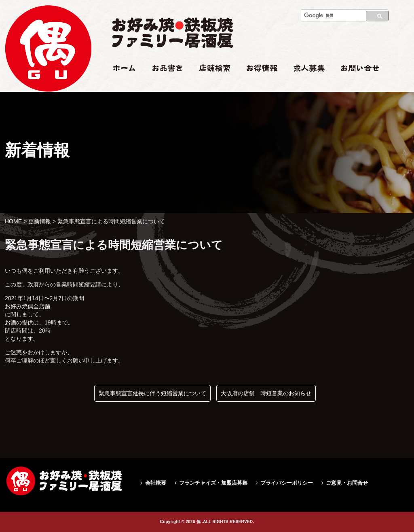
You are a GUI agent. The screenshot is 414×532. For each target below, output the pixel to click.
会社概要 (156, 483)
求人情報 (305, 84)
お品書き (164, 84)
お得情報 (258, 84)
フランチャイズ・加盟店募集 (213, 483)
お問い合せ (355, 84)
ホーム (120, 84)
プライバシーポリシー (287, 483)
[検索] (331, 15)
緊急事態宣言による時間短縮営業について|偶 (48, 116)
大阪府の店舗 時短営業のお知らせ (266, 393)
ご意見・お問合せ (347, 483)
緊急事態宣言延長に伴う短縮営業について (152, 393)
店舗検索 (210, 84)
